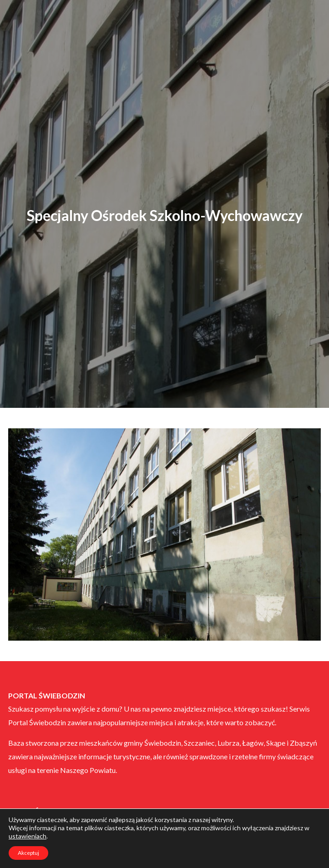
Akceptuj (28, 853)
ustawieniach (28, 836)
